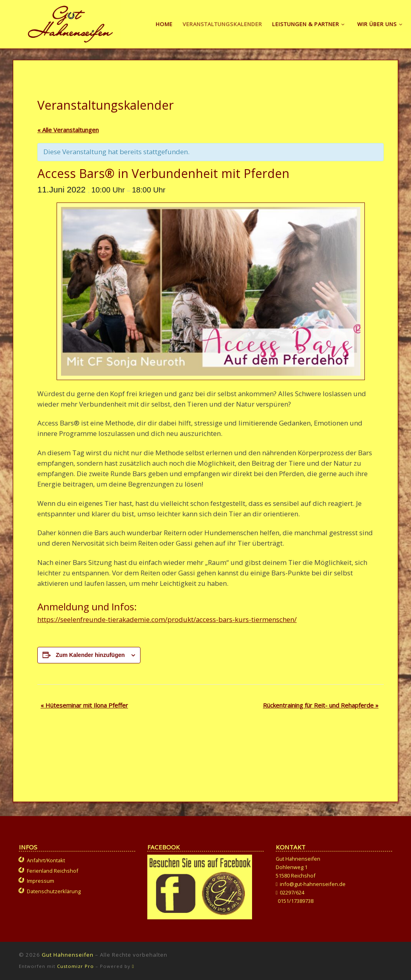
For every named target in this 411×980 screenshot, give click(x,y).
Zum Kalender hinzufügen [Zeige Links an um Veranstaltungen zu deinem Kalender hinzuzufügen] (90, 655)
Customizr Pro (75, 966)
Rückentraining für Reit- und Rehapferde (321, 705)
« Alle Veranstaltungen (68, 130)
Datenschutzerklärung (54, 891)
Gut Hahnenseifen (68, 955)
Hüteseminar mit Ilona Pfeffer (84, 705)
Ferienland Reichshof (53, 871)
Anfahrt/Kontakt (46, 860)
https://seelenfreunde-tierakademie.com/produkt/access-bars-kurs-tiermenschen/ (167, 619)
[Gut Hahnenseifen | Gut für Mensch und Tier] (70, 23)
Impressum (41, 881)
